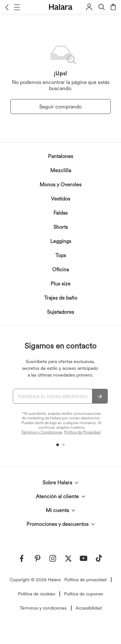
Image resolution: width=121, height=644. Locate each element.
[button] (7, 7)
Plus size (60, 284)
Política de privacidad (85, 580)
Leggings (61, 241)
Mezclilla (61, 170)
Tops (61, 255)
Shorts (61, 227)
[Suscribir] (100, 397)
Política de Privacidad (82, 432)
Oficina (60, 270)
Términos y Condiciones (42, 432)
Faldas (60, 213)
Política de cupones (84, 594)
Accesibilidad (89, 608)
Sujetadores (60, 312)
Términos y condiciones (43, 608)
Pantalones (60, 156)
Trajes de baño (61, 298)
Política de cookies (37, 594)
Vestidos (60, 199)
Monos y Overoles (60, 185)
